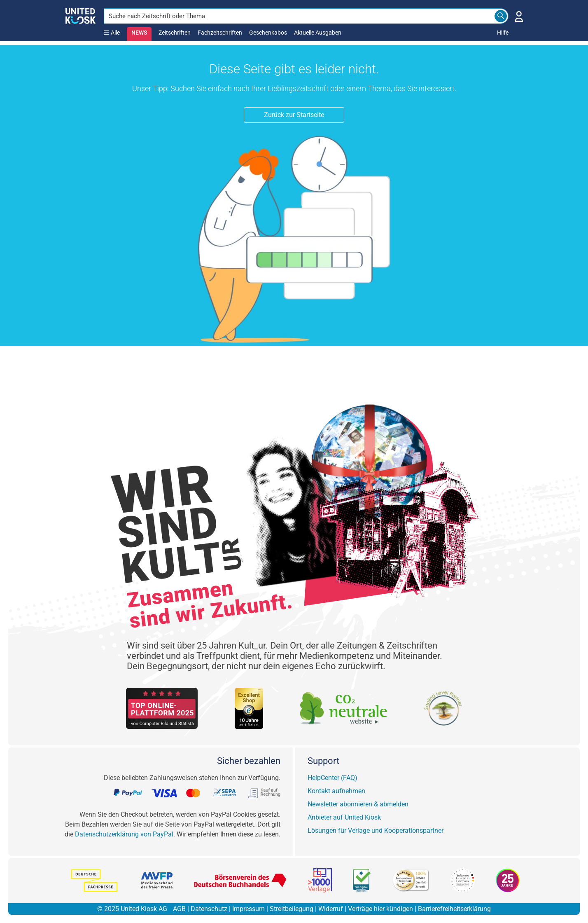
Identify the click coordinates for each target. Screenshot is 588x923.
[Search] (501, 16)
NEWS (139, 33)
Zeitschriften (175, 33)
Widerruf (331, 909)
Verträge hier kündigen (380, 909)
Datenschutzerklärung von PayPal (124, 834)
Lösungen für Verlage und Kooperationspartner (376, 830)
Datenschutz (209, 909)
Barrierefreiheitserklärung (454, 909)
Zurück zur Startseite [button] (294, 115)
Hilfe (503, 33)
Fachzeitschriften (220, 33)
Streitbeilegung (292, 909)
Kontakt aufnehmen (336, 791)
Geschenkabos (268, 33)
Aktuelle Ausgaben (318, 33)
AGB (179, 909)
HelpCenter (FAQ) (332, 778)
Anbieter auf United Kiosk (344, 817)
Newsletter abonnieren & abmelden (358, 804)
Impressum (248, 909)
